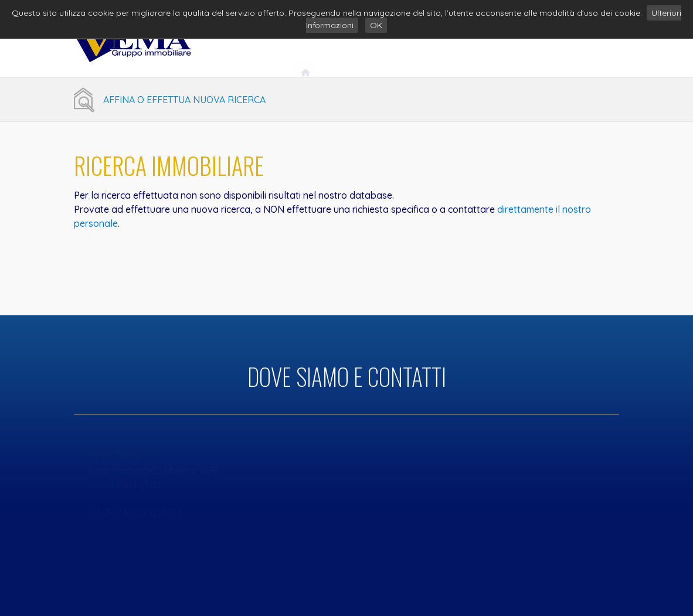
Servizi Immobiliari (505, 46)
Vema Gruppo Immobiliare (390, 46)
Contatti (584, 46)
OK (376, 25)
